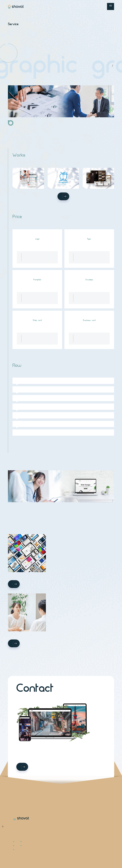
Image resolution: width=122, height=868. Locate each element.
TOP (111, 65)
